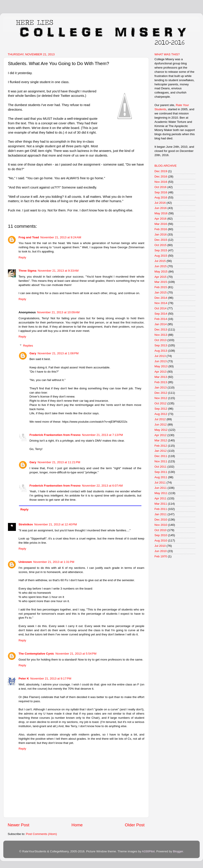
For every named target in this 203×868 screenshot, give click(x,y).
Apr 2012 (161, 435)
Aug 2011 (161, 477)
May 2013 (161, 366)
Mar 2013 (161, 377)
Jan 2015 (161, 292)
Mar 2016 (161, 224)
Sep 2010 (161, 535)
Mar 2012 (161, 440)
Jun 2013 (161, 361)
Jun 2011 (161, 488)
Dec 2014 (161, 298)
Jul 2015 (160, 261)
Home (77, 825)
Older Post (135, 825)
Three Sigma (27, 271)
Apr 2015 (161, 277)
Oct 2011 (161, 467)
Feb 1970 (161, 556)
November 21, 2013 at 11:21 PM (59, 462)
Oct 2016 (161, 187)
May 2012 (161, 430)
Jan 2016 (161, 234)
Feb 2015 (161, 287)
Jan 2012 (161, 451)
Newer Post (19, 825)
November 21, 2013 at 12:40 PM (55, 524)
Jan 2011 (161, 514)
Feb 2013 (161, 382)
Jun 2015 (161, 266)
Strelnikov (26, 524)
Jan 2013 (161, 387)
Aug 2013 (161, 351)
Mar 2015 (161, 282)
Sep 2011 (161, 472)
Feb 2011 (161, 509)
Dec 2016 (161, 176)
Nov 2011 (161, 461)
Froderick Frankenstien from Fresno (55, 435)
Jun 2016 (161, 208)
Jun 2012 (161, 425)
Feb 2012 (161, 446)
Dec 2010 (161, 520)
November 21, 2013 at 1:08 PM (58, 353)
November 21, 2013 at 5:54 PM (76, 654)
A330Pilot (148, 851)
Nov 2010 (161, 525)
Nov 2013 (161, 335)
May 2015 (161, 272)
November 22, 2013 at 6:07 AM (102, 486)
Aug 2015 (161, 256)
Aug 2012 (161, 414)
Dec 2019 (161, 171)
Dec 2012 (161, 393)
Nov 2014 (161, 303)
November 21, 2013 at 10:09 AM (58, 312)
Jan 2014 (161, 324)
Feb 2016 (161, 229)
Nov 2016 (161, 182)
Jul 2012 (160, 419)
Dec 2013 (161, 329)
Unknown (25, 562)
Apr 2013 (161, 372)
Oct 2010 (161, 530)
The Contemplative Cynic (36, 654)
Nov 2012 (161, 398)
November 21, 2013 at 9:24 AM (61, 237)
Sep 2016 (161, 192)
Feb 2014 (161, 319)
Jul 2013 (160, 356)
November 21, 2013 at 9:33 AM (58, 271)
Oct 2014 (161, 308)
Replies (28, 346)
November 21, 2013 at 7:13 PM (102, 435)
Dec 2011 (161, 456)
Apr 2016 (161, 219)
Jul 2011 (160, 483)
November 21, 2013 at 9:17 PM (51, 679)
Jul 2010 (160, 546)
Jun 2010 (161, 551)
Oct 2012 (161, 403)
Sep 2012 (161, 409)
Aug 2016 (161, 197)
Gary (33, 353)
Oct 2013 (161, 340)
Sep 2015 (161, 250)
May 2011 (161, 493)
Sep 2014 (161, 314)
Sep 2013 (161, 345)
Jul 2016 (160, 203)
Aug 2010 (161, 540)
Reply (22, 257)
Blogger (178, 851)
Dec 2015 (161, 240)
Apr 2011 (161, 498)
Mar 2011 (161, 504)
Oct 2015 (161, 245)
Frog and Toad (29, 237)
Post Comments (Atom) (41, 834)
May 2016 (161, 213)
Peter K (24, 679)
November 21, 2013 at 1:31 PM (54, 562)
